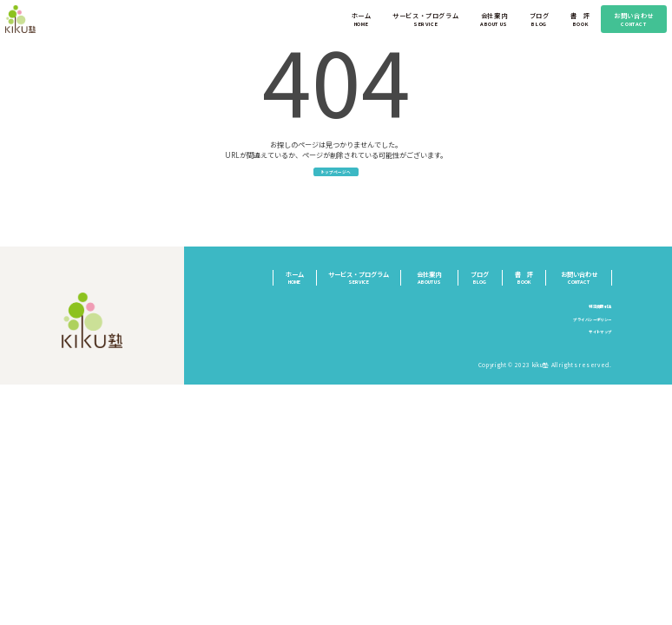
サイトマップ (592, 342)
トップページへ (336, 178)
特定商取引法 (592, 316)
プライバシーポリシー (579, 329)
